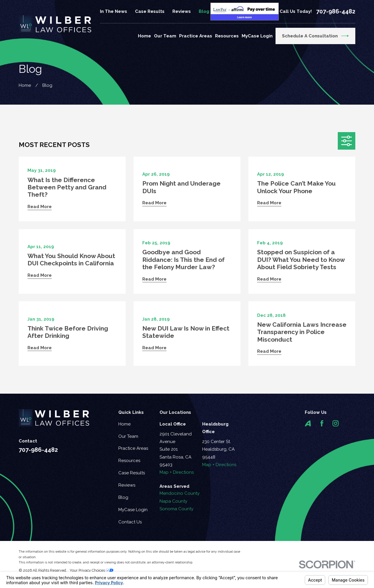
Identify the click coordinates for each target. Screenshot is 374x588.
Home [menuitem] (144, 36)
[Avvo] (308, 423)
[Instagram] (336, 423)
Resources (129, 461)
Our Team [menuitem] (165, 36)
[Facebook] (322, 423)
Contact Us (130, 522)
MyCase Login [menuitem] (257, 36)
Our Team (128, 436)
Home (124, 424)
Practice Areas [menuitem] (196, 36)
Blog (204, 11)
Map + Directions (177, 472)
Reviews (182, 11)
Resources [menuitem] (227, 36)
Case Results (150, 11)
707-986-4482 (336, 11)
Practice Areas (133, 448)
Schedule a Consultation (315, 36)
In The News (114, 11)
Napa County (173, 501)
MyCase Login (133, 510)
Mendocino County (180, 493)
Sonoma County (176, 509)
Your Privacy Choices (91, 570)
